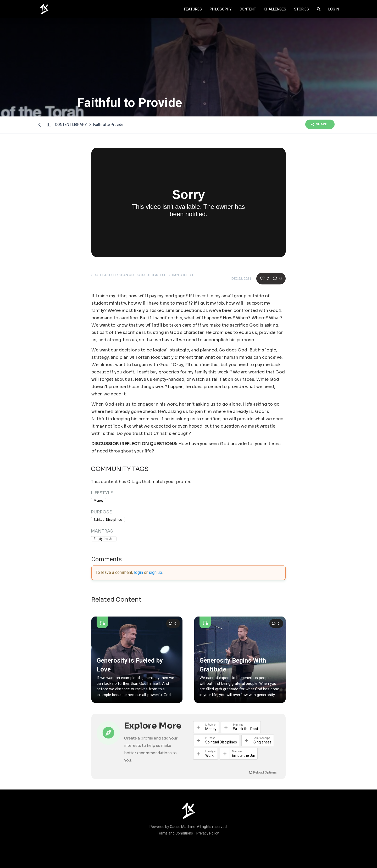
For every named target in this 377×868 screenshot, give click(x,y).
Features (193, 9)
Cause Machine (183, 827)
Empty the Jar (104, 539)
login (138, 572)
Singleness (262, 742)
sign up (155, 572)
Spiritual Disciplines (108, 520)
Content (248, 9)
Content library (71, 125)
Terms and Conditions (175, 833)
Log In (334, 9)
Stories (301, 9)
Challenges (275, 9)
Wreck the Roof (246, 729)
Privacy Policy (208, 833)
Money (99, 501)
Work (209, 755)
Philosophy (221, 9)
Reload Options (263, 772)
